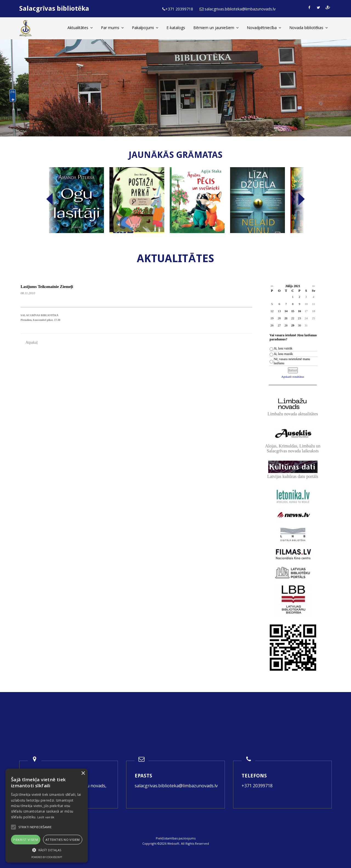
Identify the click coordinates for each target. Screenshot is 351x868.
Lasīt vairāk (46, 817)
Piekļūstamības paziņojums (176, 838)
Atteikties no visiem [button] (63, 840)
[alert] (47, 816)
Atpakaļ (32, 342)
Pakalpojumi (145, 28)
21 (286, 318)
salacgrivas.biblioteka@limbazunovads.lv (176, 786)
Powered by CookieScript (47, 857)
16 (299, 311)
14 (286, 311)
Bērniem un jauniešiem (216, 28)
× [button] (83, 773)
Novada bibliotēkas (308, 28)
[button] (47, 850)
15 (293, 311)
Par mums (112, 28)
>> (314, 286)
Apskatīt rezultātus (293, 377)
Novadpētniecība (264, 28)
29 (293, 325)
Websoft (173, 843)
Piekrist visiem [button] (26, 840)
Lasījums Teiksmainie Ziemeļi (47, 287)
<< (272, 286)
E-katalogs (176, 28)
